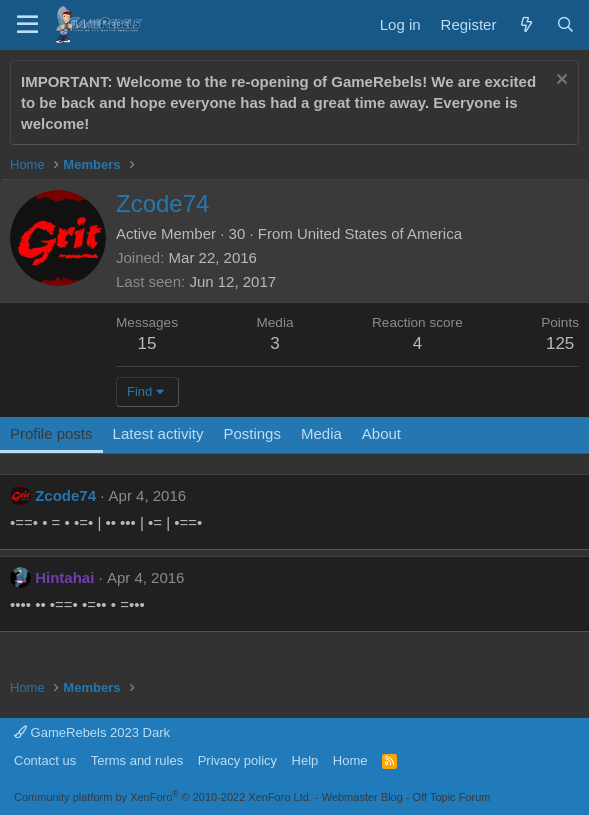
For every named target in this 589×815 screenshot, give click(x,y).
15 (147, 343)
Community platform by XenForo (163, 797)
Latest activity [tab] (158, 433)
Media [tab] (321, 433)
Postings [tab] (252, 433)
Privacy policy (237, 760)
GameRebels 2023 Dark (92, 732)
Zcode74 (65, 495)
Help (305, 760)
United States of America (379, 233)
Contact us (45, 760)
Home (350, 760)
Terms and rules (137, 760)
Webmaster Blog (362, 797)
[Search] (565, 24)
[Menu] (27, 25)
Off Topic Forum (452, 797)
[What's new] (525, 24)
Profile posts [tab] (51, 433)
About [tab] (381, 433)
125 (560, 343)
